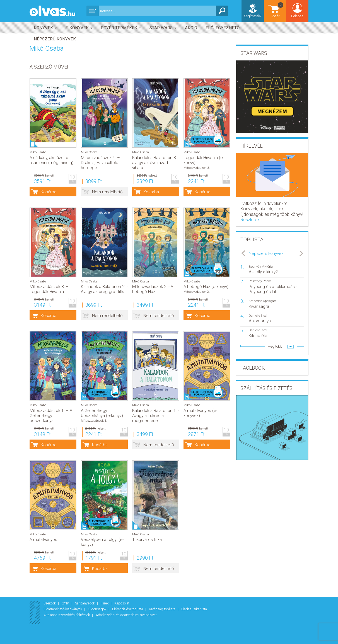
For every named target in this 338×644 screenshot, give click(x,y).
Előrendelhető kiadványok (63, 609)
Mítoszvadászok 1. (94, 421)
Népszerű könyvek (55, 39)
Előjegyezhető (223, 28)
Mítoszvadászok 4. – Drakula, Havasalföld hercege (100, 163)
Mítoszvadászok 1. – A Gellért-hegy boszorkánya (51, 416)
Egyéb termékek (121, 28)
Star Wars (163, 28)
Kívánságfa (259, 306)
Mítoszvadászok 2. (197, 292)
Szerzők (50, 603)
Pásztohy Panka (260, 281)
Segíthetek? (253, 16)
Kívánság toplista (163, 609)
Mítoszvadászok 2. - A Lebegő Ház (153, 289)
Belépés (297, 16)
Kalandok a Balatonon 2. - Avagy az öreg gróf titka (104, 289)
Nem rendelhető (107, 192)
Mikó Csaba (38, 152)
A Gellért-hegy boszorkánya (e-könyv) (102, 413)
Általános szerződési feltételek (67, 615)
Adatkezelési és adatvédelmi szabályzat (126, 615)
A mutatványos (43, 540)
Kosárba (49, 192)
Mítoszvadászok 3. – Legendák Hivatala (49, 289)
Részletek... (252, 220)
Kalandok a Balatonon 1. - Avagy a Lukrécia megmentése (156, 416)
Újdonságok (97, 609)
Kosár (277, 10)
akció (191, 28)
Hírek (105, 603)
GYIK (66, 603)
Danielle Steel (258, 316)
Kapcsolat (122, 603)
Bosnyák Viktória (261, 267)
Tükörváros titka (147, 540)
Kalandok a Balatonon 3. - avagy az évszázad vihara (156, 163)
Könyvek (45, 28)
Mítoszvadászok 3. (197, 168)
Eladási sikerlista (194, 609)
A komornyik (260, 321)
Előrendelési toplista (128, 609)
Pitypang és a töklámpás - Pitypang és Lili (273, 289)
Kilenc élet (259, 336)
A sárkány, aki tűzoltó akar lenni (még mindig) (51, 160)
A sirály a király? (263, 272)
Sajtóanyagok (85, 603)
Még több (275, 346)
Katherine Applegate (263, 301)
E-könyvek (79, 28)
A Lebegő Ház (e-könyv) (206, 287)
